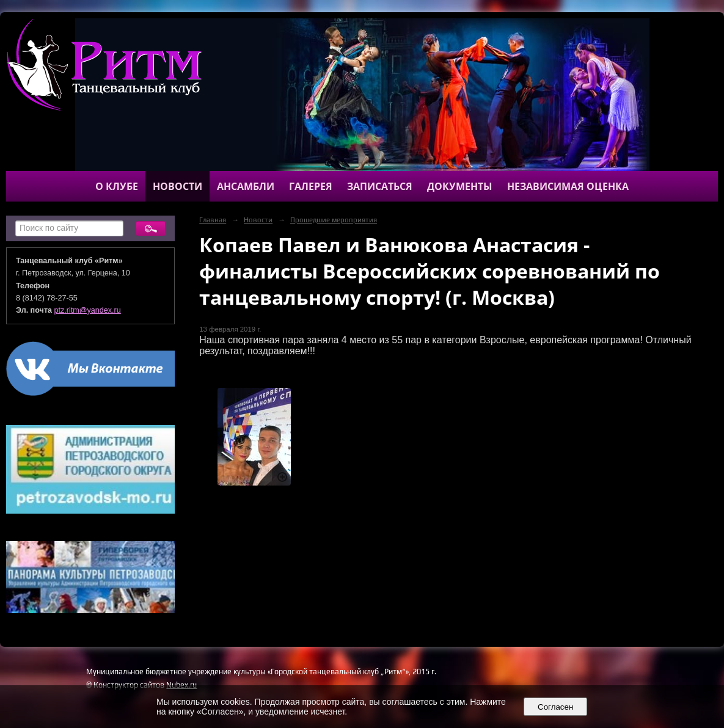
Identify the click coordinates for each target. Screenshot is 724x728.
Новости (177, 186)
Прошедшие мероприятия (334, 220)
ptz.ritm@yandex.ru (88, 310)
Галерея (311, 186)
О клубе (117, 186)
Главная (213, 220)
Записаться (380, 186)
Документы (460, 186)
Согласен (556, 707)
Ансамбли (246, 186)
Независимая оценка (568, 186)
